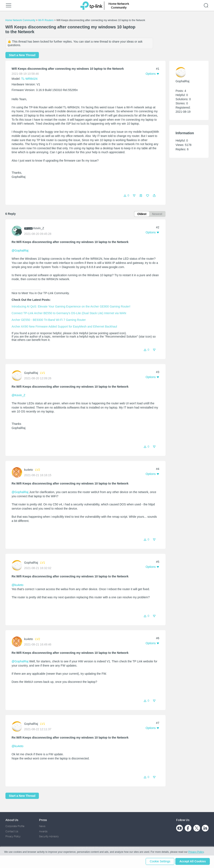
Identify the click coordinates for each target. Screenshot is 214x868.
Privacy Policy (13, 836)
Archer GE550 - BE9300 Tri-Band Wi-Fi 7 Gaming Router (49, 320)
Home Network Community (20, 20)
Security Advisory (49, 836)
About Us (12, 820)
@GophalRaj (20, 251)
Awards (43, 831)
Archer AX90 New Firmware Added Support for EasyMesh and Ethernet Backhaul (64, 327)
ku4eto (29, 470)
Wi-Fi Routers (46, 20)
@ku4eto (18, 585)
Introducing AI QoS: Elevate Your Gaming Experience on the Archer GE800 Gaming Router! (71, 307)
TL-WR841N (29, 79)
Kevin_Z (39, 229)
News (42, 826)
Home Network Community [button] (119, 6)
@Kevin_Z (19, 396)
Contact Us (12, 831)
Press (43, 820)
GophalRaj (31, 373)
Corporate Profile (15, 826)
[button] (154, 196)
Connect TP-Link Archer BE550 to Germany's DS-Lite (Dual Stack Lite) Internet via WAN (69, 314)
